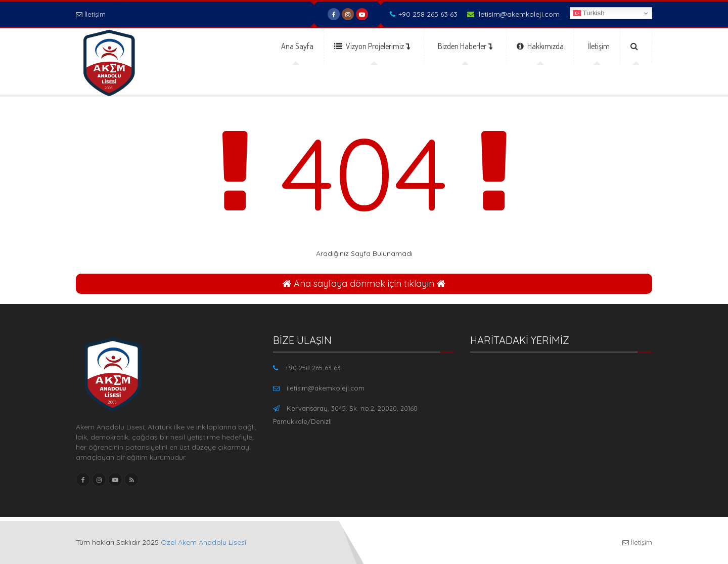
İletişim (91, 14)
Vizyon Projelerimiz (372, 46)
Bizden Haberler (465, 46)
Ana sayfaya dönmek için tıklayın (364, 284)
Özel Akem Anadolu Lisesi (203, 542)
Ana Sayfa (297, 46)
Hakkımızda (540, 46)
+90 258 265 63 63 (424, 14)
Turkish (589, 13)
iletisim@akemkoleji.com (513, 14)
